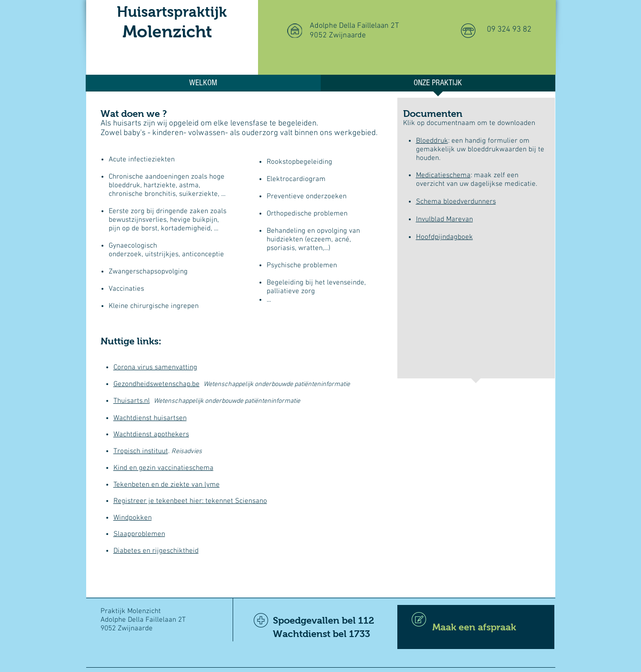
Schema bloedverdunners (456, 202)
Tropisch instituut (141, 451)
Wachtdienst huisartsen (150, 418)
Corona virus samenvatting (155, 367)
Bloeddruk (432, 141)
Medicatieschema (443, 175)
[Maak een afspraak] (476, 627)
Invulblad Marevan (444, 219)
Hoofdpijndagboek (444, 237)
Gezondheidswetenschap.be (157, 384)
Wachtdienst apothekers (151, 434)
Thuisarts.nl (132, 401)
